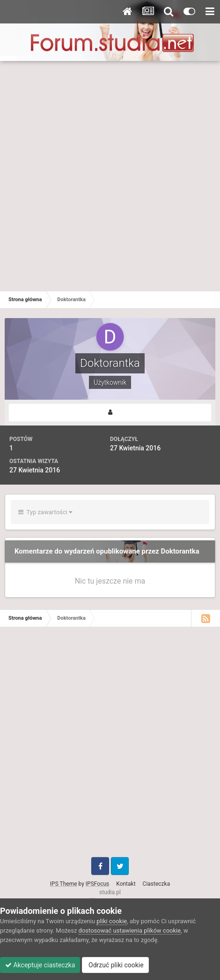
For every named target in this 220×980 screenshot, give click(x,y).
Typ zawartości (45, 512)
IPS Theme (64, 884)
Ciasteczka (157, 884)
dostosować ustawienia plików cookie (130, 931)
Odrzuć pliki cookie (115, 965)
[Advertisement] (110, 176)
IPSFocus (97, 884)
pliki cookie (112, 921)
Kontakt (126, 884)
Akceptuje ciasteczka (40, 965)
